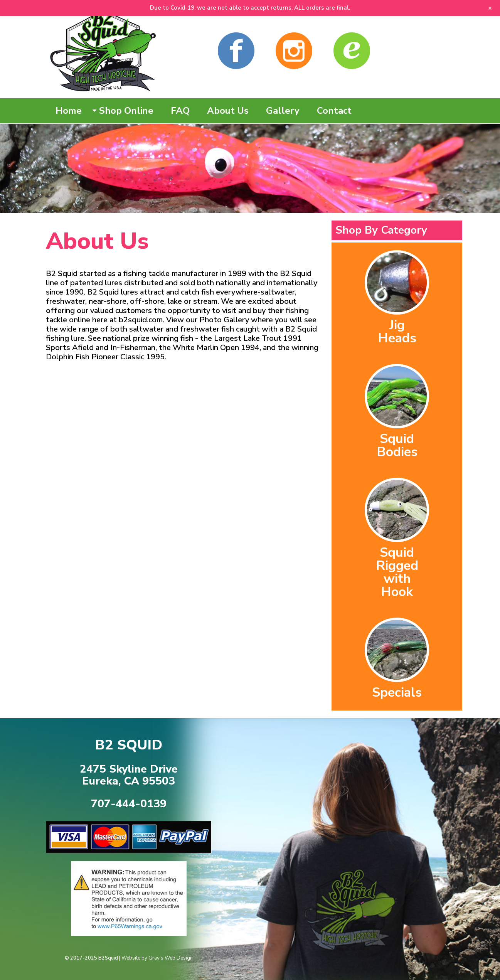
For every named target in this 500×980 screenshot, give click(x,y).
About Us (228, 111)
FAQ (180, 111)
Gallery (283, 111)
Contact (334, 111)
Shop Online (126, 111)
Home (69, 111)
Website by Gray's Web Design (157, 958)
